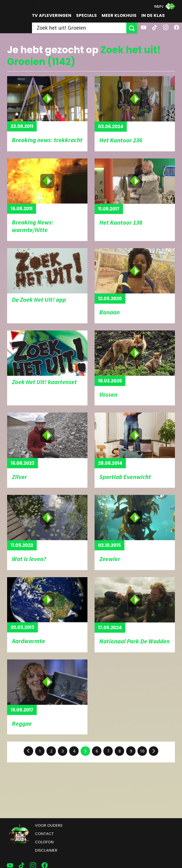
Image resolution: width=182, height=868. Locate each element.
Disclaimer (46, 850)
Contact (44, 834)
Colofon (44, 842)
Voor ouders (49, 825)
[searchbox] (79, 28)
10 (142, 751)
